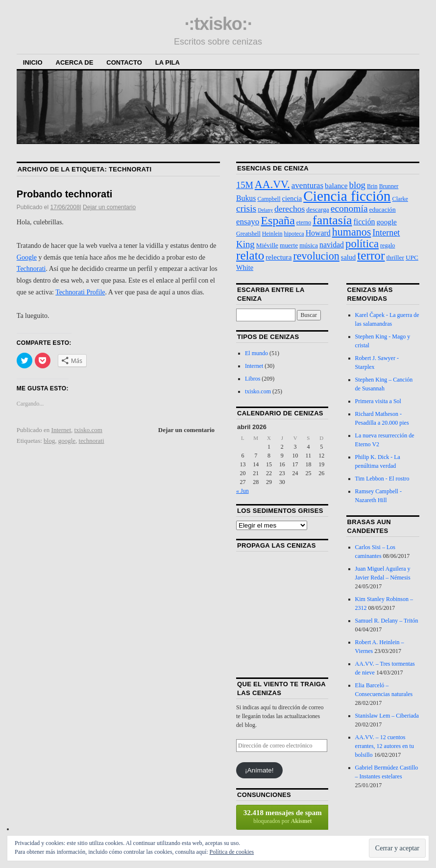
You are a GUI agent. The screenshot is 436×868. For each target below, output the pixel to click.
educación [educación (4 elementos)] (383, 209)
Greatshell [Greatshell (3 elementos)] (248, 234)
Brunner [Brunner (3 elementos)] (389, 186)
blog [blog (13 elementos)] (358, 185)
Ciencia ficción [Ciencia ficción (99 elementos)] (347, 196)
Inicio (33, 62)
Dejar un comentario (109, 207)
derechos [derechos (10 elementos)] (290, 209)
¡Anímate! (259, 770)
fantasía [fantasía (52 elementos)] (332, 220)
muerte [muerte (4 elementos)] (289, 245)
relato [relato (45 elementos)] (250, 255)
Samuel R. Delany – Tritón (387, 621)
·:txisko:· (218, 24)
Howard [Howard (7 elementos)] (318, 233)
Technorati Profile (80, 292)
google (67, 441)
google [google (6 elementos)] (386, 222)
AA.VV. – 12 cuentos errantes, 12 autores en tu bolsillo (385, 746)
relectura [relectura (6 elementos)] (279, 257)
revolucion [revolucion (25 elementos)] (316, 256)
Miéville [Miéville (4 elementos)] (267, 245)
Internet (61, 430)
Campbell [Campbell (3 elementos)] (269, 199)
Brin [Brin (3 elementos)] (372, 186)
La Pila (168, 62)
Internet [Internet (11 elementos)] (386, 233)
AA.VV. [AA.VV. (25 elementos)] (272, 184)
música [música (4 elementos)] (309, 245)
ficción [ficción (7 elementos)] (364, 222)
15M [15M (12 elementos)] (245, 185)
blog (49, 441)
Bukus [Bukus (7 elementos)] (246, 198)
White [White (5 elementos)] (245, 267)
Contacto (124, 62)
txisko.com (88, 430)
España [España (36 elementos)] (278, 220)
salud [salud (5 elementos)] (348, 257)
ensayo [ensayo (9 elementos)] (248, 222)
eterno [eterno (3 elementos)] (304, 222)
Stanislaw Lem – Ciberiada (387, 716)
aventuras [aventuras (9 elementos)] (307, 185)
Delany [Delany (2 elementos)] (265, 210)
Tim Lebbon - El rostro (382, 479)
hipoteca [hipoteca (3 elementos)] (294, 234)
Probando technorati (65, 194)
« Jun (242, 491)
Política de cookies (232, 852)
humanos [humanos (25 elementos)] (352, 232)
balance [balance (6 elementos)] (336, 185)
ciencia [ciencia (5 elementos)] (292, 198)
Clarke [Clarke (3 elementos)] (400, 199)
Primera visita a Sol (378, 401)
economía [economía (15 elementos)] (349, 208)
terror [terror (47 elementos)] (371, 255)
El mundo (256, 353)
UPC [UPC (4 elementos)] (412, 257)
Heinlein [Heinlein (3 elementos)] (272, 234)
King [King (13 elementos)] (245, 244)
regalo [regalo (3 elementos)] (388, 245)
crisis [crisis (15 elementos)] (246, 208)
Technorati (31, 269)
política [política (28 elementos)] (362, 244)
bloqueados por (283, 817)
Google (27, 257)
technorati (92, 441)
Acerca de (75, 62)
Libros (253, 379)
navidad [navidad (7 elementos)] (332, 245)
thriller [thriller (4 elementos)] (395, 257)
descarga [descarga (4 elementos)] (317, 209)
